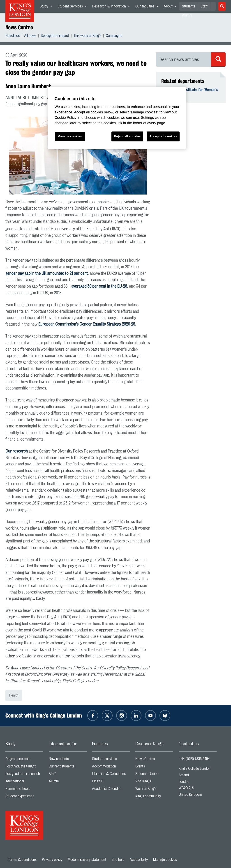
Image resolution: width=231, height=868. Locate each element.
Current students (68, 767)
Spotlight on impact (55, 36)
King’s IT (111, 782)
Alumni (68, 782)
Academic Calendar (111, 790)
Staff (204, 6)
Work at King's (154, 790)
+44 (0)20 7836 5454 (194, 759)
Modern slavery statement (87, 860)
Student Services (74, 7)
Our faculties (148, 7)
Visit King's (154, 782)
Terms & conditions (22, 860)
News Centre (19, 27)
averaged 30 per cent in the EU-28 (99, 286)
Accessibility (139, 860)
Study (47, 7)
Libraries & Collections (111, 775)
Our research (17, 451)
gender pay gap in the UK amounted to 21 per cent (47, 274)
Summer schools (24, 790)
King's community (154, 797)
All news (30, 36)
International (24, 782)
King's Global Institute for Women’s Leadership (190, 92)
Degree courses (24, 760)
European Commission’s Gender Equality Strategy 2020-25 (87, 324)
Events (154, 767)
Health (14, 695)
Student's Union (154, 775)
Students (189, 6)
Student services (111, 760)
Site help (118, 860)
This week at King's (87, 36)
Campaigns (114, 36)
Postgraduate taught (24, 767)
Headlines (13, 36)
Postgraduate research (24, 775)
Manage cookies (165, 860)
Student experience (24, 797)
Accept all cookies (163, 136)
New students (68, 760)
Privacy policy (52, 860)
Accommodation (111, 767)
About (172, 7)
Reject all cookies (127, 136)
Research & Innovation (112, 7)
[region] (117, 118)
